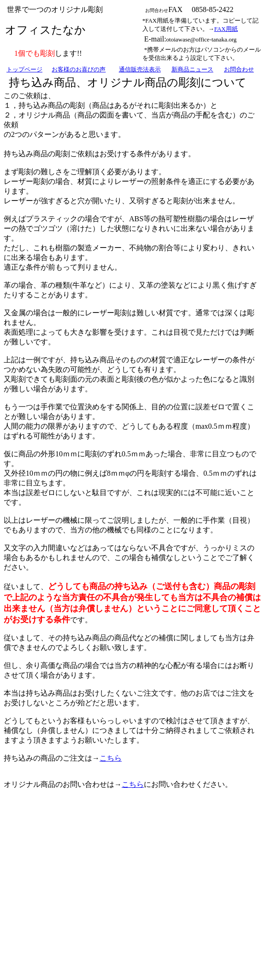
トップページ (24, 69)
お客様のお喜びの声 (79, 69)
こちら (111, 758)
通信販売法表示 (140, 69)
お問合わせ (239, 69)
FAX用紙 (226, 29)
